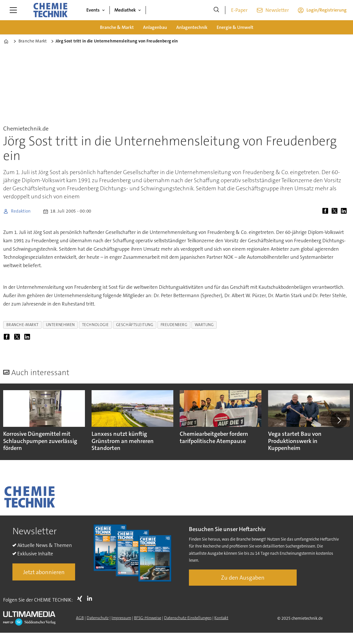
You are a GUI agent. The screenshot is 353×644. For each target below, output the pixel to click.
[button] (339, 420)
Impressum (121, 618)
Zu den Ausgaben (243, 578)
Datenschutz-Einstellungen (188, 618)
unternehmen (60, 325)
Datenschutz (98, 618)
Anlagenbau (155, 27)
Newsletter (277, 10)
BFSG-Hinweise (148, 618)
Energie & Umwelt (235, 27)
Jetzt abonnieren (44, 572)
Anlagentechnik (192, 27)
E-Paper (239, 10)
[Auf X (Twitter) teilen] (336, 211)
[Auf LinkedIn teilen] (345, 211)
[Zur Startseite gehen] (50, 10)
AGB (80, 618)
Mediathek (125, 10)
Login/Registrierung (327, 10)
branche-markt (23, 325)
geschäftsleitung (135, 325)
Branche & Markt (117, 27)
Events (93, 10)
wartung (204, 325)
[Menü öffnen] (13, 10)
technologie (95, 325)
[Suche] (216, 10)
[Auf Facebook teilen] (326, 211)
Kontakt (221, 618)
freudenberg (174, 325)
